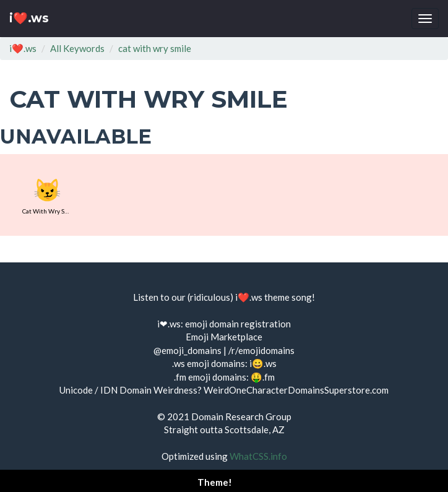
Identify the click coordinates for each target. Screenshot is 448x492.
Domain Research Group (241, 416)
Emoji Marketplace (224, 337)
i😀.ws (263, 363)
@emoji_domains (187, 350)
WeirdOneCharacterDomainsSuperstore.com (296, 390)
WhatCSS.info (258, 456)
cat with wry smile (155, 48)
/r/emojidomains (261, 350)
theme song (288, 297)
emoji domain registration (238, 324)
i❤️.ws (29, 18)
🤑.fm (263, 377)
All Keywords (77, 48)
